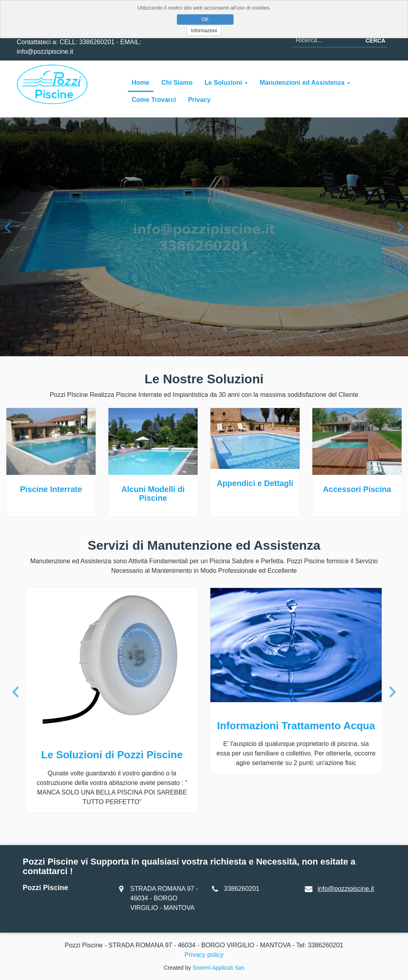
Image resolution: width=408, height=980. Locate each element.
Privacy (199, 100)
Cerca (375, 41)
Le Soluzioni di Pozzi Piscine (112, 755)
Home (141, 83)
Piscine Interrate (51, 489)
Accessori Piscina (357, 489)
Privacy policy (204, 955)
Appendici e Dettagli (255, 483)
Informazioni (204, 31)
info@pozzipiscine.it (346, 889)
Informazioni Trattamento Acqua (296, 726)
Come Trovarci (154, 100)
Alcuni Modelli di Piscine (153, 494)
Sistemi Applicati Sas (218, 968)
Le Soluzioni (226, 83)
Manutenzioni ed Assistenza (305, 83)
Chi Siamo (177, 83)
